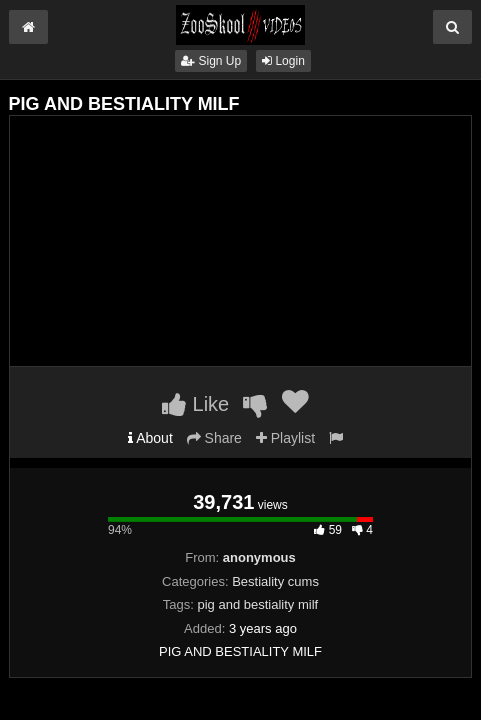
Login (283, 61)
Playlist (285, 438)
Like (195, 404)
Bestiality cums (275, 581)
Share (214, 438)
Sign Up (211, 61)
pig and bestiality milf (258, 604)
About (150, 438)
